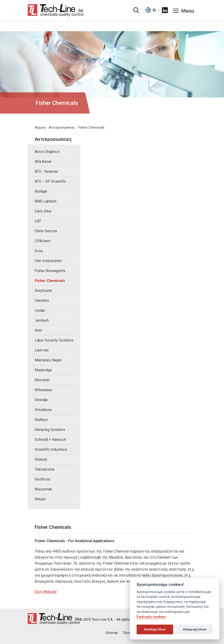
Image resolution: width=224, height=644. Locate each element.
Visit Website (46, 592)
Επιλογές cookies (151, 617)
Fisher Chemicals (91, 127)
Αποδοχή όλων (155, 629)
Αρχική (40, 127)
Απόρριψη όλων (195, 629)
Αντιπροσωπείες (62, 127)
